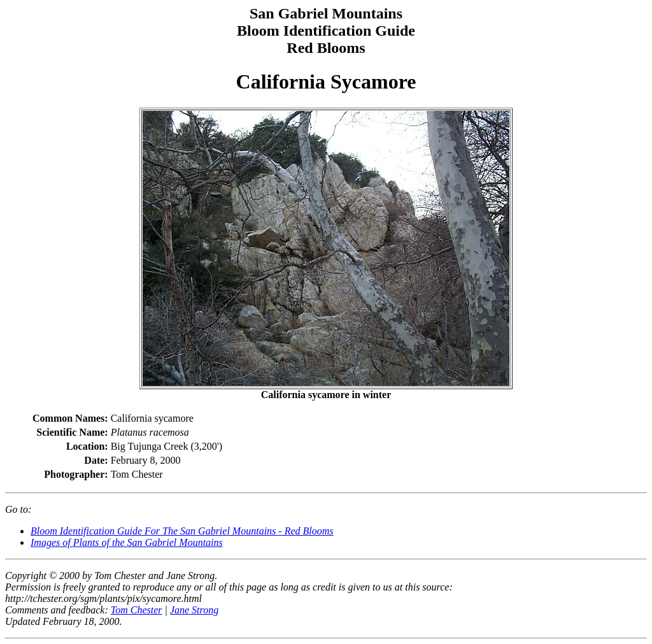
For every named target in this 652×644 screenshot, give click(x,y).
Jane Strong (194, 610)
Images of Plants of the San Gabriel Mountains (127, 542)
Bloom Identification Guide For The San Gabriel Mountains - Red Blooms (182, 531)
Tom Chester (137, 610)
